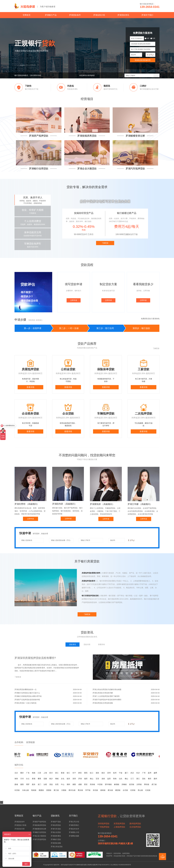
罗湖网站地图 (74, 836)
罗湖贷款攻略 (56, 843)
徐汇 (68, 773)
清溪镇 (49, 790)
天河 (22, 779)
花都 (45, 779)
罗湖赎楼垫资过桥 (39, 829)
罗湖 (80, 779)
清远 (51, 784)
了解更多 (105, 243)
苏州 (109, 773)
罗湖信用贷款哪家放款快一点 (48, 689)
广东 (28, 773)
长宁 (74, 773)
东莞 (57, 784)
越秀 (155, 773)
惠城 (16, 784)
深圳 (74, 779)
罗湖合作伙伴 (74, 829)
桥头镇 (110, 790)
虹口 (92, 773)
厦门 (126, 773)
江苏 (39, 773)
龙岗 (103, 779)
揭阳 (74, 784)
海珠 (16, 779)
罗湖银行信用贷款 (39, 832)
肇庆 (150, 779)
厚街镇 (147, 784)
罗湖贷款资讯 (123, 15)
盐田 (109, 779)
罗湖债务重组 (56, 836)
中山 (63, 784)
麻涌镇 (117, 784)
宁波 (121, 773)
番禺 (39, 779)
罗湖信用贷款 (56, 825)
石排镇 (133, 790)
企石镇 (125, 790)
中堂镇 (100, 784)
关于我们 (73, 816)
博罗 (28, 784)
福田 (86, 779)
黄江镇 (56, 790)
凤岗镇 (34, 790)
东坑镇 (95, 790)
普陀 (86, 773)
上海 (45, 773)
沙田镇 (139, 784)
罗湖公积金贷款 (57, 847)
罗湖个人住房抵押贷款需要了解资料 (126, 696)
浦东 (97, 773)
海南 (34, 773)
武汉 (132, 773)
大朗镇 (64, 790)
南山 (92, 779)
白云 (28, 779)
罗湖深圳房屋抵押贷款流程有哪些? (35, 658)
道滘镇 (132, 784)
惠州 (155, 779)
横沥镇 (118, 790)
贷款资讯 (55, 816)
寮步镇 (80, 790)
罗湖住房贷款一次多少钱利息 (48, 703)
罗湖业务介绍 (99, 15)
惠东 (34, 784)
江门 (132, 779)
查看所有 (101, 644)
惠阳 (22, 784)
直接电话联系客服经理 (143, 60)
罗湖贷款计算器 (20, 825)
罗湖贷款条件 (75, 15)
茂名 (144, 779)
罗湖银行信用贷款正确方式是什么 (48, 693)
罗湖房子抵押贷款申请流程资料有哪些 (126, 700)
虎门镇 (154, 784)
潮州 (68, 784)
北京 (16, 773)
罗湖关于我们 (147, 15)
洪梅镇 (124, 784)
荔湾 (150, 773)
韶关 (68, 779)
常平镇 (88, 790)
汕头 (121, 779)
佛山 (126, 779)
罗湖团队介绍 (74, 832)
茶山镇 (140, 790)
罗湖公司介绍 (74, 822)
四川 (51, 773)
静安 (80, 773)
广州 (144, 773)
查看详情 (30, 387)
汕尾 (45, 784)
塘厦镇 (41, 790)
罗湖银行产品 (51, 15)
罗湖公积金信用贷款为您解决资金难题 (126, 689)
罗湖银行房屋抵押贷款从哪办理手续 (48, 696)
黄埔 (34, 779)
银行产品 (37, 816)
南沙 (51, 779)
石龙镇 (148, 790)
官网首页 (27, 15)
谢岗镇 (103, 790)
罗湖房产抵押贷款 (39, 822)
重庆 (22, 773)
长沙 (138, 773)
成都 (80, 784)
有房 (147, 38)
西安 (86, 784)
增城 (57, 779)
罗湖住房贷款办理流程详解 (126, 693)
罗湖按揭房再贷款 (39, 825)
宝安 (97, 779)
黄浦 (63, 773)
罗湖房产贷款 (56, 822)
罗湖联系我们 (74, 825)
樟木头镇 (72, 790)
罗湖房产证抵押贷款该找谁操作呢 (48, 700)
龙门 (39, 784)
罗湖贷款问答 (20, 829)
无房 (153, 38)
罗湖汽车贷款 (56, 829)
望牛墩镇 (108, 784)
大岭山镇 (25, 790)
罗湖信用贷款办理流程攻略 (126, 703)
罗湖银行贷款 (56, 839)
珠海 (115, 779)
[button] (17, 65)
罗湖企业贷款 (56, 832)
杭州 (115, 773)
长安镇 (17, 790)
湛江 (138, 779)
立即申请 (74, 300)
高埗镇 (92, 784)
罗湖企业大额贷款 (39, 836)
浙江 (57, 773)
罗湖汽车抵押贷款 (39, 839)
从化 (63, 779)
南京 (103, 773)
